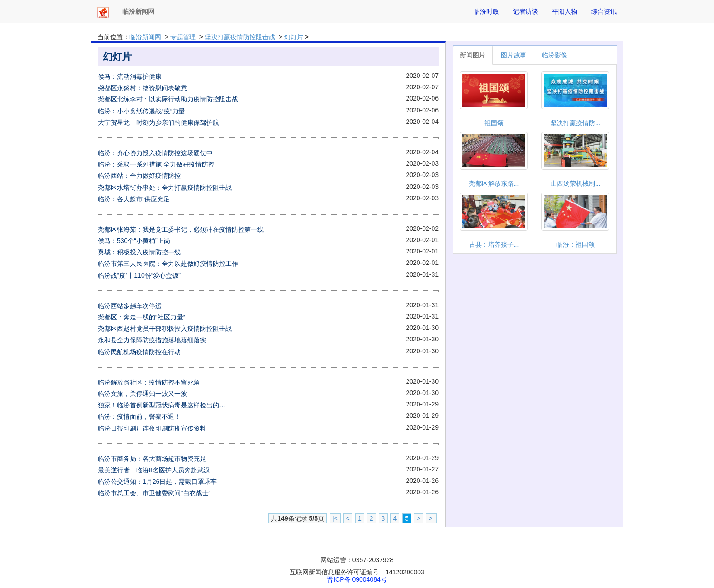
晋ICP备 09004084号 (357, 579)
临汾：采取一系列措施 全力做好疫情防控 (156, 164)
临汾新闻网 (145, 37)
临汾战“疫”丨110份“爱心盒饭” (139, 275)
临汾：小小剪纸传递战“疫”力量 (141, 111)
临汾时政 (486, 11)
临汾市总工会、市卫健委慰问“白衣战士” (154, 493)
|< (335, 518)
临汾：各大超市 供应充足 (134, 199)
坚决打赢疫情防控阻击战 (240, 37)
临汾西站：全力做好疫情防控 (139, 176)
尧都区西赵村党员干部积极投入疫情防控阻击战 (165, 329)
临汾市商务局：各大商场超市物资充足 (152, 459)
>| (431, 518)
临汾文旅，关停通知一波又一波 (143, 394)
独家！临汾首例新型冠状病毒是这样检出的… (162, 405)
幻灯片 (294, 37)
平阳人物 (565, 11)
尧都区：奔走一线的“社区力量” (141, 317)
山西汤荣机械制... (576, 183)
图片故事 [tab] (514, 55)
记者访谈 (525, 11)
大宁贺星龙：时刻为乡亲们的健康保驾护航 (158, 122)
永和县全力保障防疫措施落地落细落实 (152, 340)
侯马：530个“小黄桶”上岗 (134, 241)
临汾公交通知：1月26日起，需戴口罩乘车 (157, 482)
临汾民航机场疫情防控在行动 (139, 352)
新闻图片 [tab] (473, 55)
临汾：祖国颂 (576, 244)
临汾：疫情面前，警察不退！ (139, 416)
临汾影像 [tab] (555, 55)
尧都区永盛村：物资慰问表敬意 (143, 88)
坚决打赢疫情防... (576, 123)
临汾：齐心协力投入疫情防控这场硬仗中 (155, 153)
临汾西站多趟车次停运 (130, 306)
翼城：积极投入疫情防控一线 (139, 252)
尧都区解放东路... (494, 183)
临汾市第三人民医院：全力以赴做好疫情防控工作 (168, 264)
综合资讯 (604, 11)
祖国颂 (494, 123)
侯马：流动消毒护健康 (130, 76)
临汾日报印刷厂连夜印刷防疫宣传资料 (152, 428)
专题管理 (183, 37)
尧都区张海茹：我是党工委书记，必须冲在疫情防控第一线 (181, 229)
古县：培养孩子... (494, 244)
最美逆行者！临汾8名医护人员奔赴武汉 (154, 470)
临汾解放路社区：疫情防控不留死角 (149, 382)
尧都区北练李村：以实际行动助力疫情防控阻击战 (168, 99)
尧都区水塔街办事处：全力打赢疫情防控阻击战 (165, 188)
